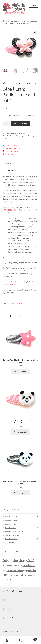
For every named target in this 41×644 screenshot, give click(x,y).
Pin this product (12, 151)
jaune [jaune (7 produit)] (20, 565)
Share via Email (12, 154)
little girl (13, 285)
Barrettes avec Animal (19, 21)
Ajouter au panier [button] (21, 371)
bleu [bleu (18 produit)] (21, 560)
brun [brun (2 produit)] (26, 561)
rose (32, 136)
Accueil (7, 21)
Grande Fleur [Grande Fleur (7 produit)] (8, 565)
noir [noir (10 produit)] (4, 570)
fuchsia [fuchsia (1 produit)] (37, 561)
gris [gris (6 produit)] (16, 565)
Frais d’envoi (10, 600)
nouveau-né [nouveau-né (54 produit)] (15, 570)
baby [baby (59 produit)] (6, 560)
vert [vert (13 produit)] (5, 579)
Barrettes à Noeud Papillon (14, 531)
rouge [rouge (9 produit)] (16, 575)
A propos (9, 609)
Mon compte (7, 640)
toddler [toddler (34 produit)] (23, 575)
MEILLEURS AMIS (10, 210)
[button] (35, 33)
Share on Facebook (13, 148)
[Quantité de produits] (6, 124)
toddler (5, 138)
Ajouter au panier (21, 123)
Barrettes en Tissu (11, 539)
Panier (32, 639)
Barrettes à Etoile (11, 520)
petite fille (26, 136)
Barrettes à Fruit (11, 528)
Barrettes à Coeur (11, 517)
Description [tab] (7, 163)
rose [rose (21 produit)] (10, 575)
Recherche (20, 640)
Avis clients (10, 618)
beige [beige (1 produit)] (11, 561)
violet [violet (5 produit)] (9, 579)
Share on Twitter (12, 146)
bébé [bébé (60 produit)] (31, 560)
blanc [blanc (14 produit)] (16, 560)
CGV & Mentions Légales (14, 591)
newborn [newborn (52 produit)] (29, 565)
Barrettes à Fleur (11, 524)
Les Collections (10, 543)
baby (12, 136)
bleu (20, 136)
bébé (16, 136)
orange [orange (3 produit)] (25, 571)
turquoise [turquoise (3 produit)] (32, 575)
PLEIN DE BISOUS (16, 303)
